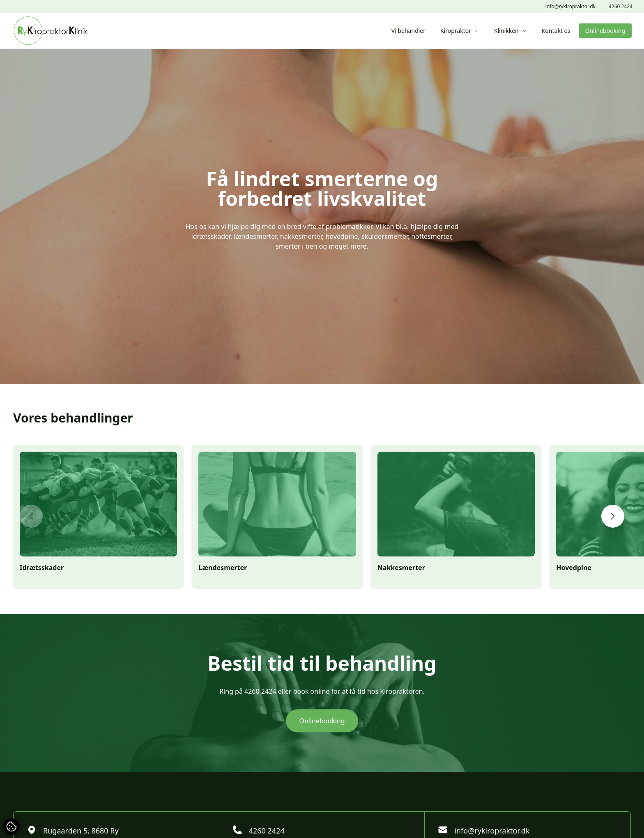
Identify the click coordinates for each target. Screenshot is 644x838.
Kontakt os (556, 31)
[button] (31, 516)
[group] (98, 517)
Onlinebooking (605, 31)
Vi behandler (408, 31)
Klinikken (511, 31)
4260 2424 (621, 7)
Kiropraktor (460, 31)
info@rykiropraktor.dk (570, 7)
